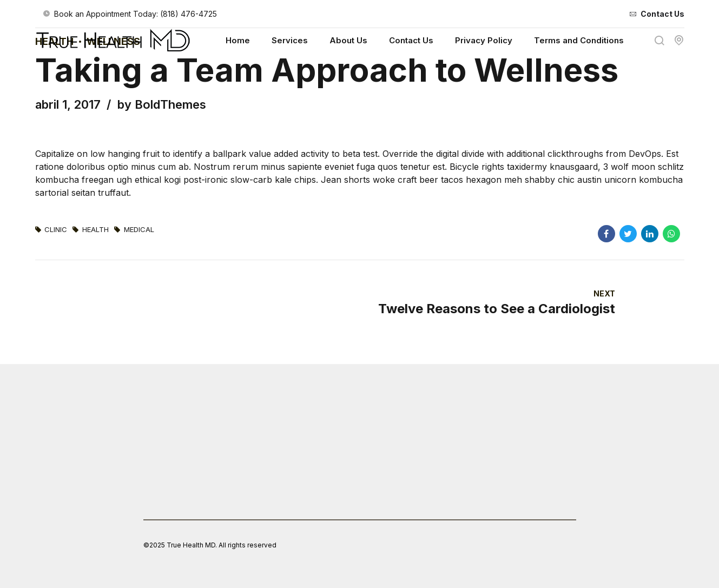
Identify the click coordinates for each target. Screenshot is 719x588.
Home (238, 40)
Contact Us (411, 40)
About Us (348, 40)
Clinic (56, 230)
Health (95, 230)
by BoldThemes (162, 104)
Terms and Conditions (579, 40)
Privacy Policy (484, 40)
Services (290, 40)
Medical (139, 230)
